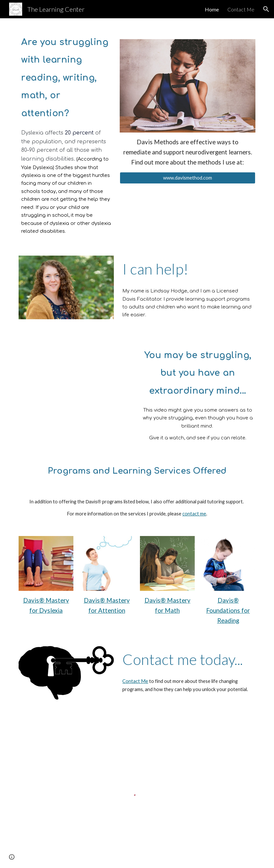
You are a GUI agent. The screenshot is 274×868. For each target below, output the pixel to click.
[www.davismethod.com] (187, 178)
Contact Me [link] (241, 9)
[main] (66, 75)
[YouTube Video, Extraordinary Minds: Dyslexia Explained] (76, 390)
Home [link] (212, 9)
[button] (266, 9)
